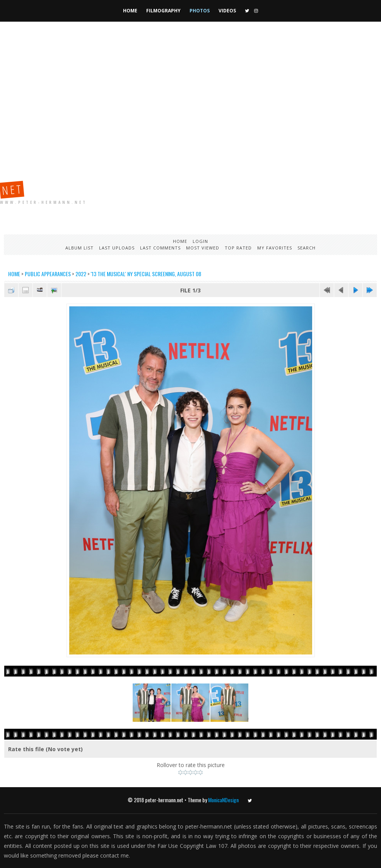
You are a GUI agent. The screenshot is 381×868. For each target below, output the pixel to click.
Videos (227, 11)
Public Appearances (48, 274)
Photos (200, 11)
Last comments (160, 248)
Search (307, 248)
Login (200, 241)
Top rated (238, 248)
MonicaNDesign (223, 800)
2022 (81, 274)
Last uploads (117, 248)
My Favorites (275, 248)
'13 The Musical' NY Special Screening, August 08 (146, 274)
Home (130, 11)
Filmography (163, 11)
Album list (79, 248)
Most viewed (203, 248)
